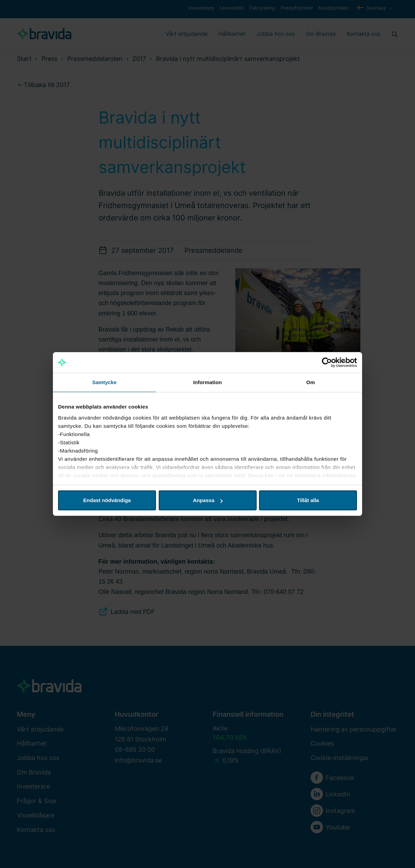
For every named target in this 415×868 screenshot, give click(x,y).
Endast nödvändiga (107, 500)
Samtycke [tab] (105, 382)
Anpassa (208, 500)
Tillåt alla (308, 500)
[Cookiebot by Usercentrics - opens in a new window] (327, 362)
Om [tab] (310, 382)
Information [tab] (207, 382)
